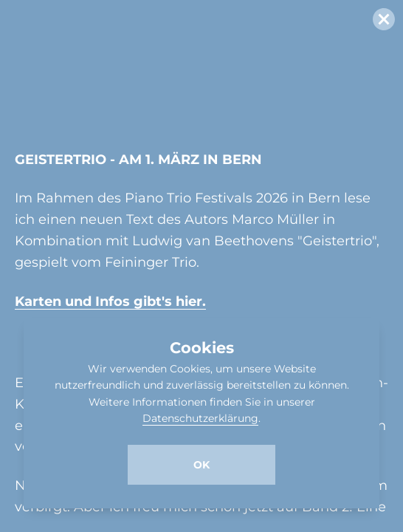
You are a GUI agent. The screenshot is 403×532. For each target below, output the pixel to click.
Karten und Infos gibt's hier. (110, 301)
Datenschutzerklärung (200, 418)
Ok (201, 465)
